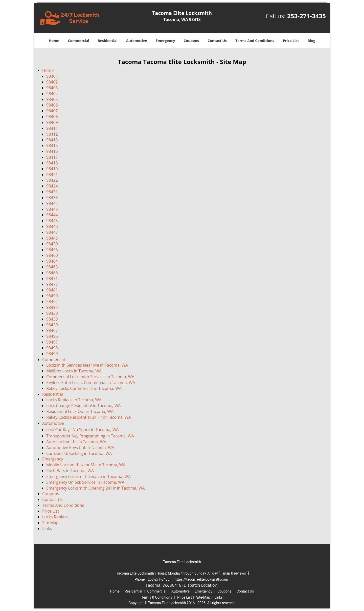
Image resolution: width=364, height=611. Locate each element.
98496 (52, 336)
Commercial (79, 41)
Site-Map (203, 597)
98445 (52, 221)
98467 (52, 330)
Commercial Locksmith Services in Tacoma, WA (90, 377)
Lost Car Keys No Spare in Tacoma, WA (83, 430)
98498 (52, 348)
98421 (52, 175)
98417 (52, 157)
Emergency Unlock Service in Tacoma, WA (85, 482)
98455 (52, 250)
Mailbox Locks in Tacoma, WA (74, 371)
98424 (52, 186)
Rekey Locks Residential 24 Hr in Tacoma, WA (89, 417)
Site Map (50, 523)
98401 (52, 76)
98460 (52, 255)
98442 (52, 203)
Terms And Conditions (255, 41)
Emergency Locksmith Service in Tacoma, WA (88, 476)
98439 (52, 325)
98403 (52, 88)
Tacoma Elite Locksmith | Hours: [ (168, 573)
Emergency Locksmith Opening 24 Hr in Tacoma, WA (95, 488)
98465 (52, 267)
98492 (52, 302)
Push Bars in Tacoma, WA (70, 471)
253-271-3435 (306, 16)
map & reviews (235, 573)
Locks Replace (55, 517)
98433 (52, 198)
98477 (52, 284)
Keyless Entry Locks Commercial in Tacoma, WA (91, 383)
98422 (52, 180)
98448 (52, 238)
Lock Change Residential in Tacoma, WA (83, 406)
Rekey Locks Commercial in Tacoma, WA (84, 388)
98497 (52, 342)
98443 (52, 209)
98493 (52, 307)
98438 (52, 319)
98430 (52, 313)
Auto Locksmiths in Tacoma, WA (76, 442)
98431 (52, 192)
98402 (52, 82)
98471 (52, 279)
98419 (52, 169)
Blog (311, 41)
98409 (52, 122)
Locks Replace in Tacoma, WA (74, 400)
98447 (52, 232)
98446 (52, 226)
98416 (52, 151)
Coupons (191, 41)
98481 (52, 290)
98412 (52, 134)
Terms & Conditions (157, 597)
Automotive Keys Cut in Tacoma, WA (80, 448)
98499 (52, 354)
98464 (52, 261)
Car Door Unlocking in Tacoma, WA (79, 453)
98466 (52, 273)
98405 (52, 99)
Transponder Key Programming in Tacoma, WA (90, 436)
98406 (52, 105)
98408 (52, 117)
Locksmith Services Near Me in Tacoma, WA (87, 365)
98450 (52, 244)
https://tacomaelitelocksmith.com (201, 579)
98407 (52, 111)
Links (47, 529)
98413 (52, 140)
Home (54, 41)
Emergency (165, 41)
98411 (52, 128)
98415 (52, 145)
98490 (52, 296)
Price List (291, 41)
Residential (108, 41)
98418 (52, 163)
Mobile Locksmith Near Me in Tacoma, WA (86, 465)
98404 (52, 94)
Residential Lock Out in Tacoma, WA (80, 411)
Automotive (137, 41)
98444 (52, 215)
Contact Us (217, 41)
